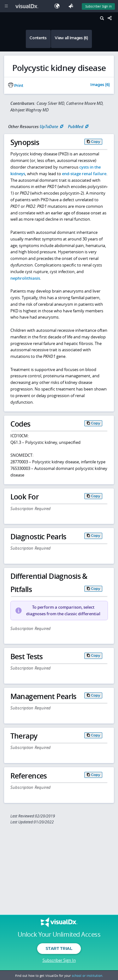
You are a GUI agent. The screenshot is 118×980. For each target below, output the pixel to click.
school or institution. (87, 976)
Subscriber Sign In (59, 960)
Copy (96, 142)
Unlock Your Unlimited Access (59, 934)
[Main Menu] (6, 6)
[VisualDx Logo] (28, 6)
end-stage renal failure (84, 174)
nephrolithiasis (25, 278)
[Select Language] (59, 6)
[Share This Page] (111, 18)
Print (16, 86)
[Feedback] (72, 6)
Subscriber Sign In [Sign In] (98, 6)
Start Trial (59, 948)
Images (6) (100, 85)
